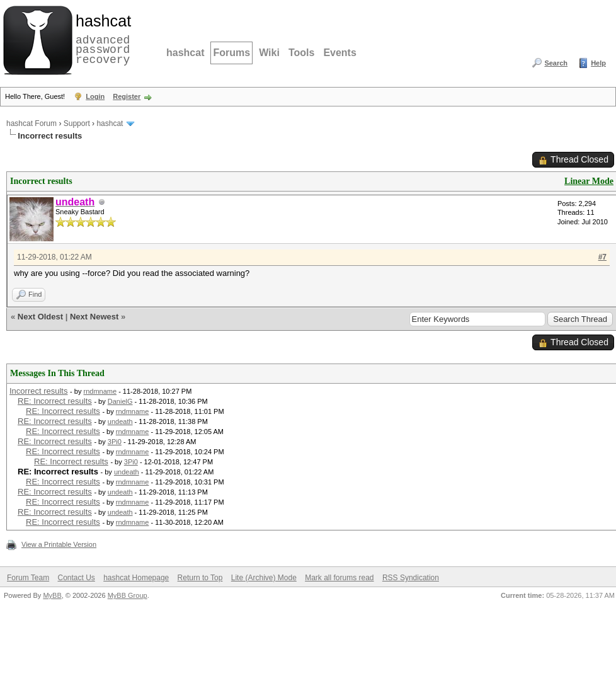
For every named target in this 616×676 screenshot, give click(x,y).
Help (598, 63)
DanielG (120, 401)
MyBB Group (128, 595)
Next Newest (94, 317)
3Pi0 (115, 442)
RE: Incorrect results (55, 401)
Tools (301, 53)
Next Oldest (40, 317)
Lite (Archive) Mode (264, 578)
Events (339, 53)
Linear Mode (589, 181)
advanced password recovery (101, 38)
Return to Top (200, 578)
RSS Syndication (411, 578)
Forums (231, 53)
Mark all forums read (339, 578)
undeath (120, 421)
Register (127, 96)
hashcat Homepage (136, 578)
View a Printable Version (59, 544)
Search (556, 63)
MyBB (52, 595)
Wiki (269, 53)
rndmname (100, 391)
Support (77, 123)
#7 (602, 257)
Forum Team (28, 578)
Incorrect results (38, 391)
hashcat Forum (31, 123)
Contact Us (76, 578)
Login (95, 96)
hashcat (185, 53)
